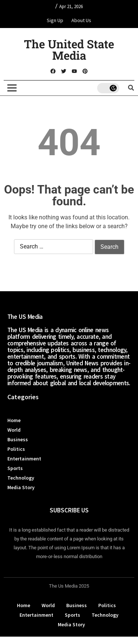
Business (18, 439)
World (14, 430)
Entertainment (24, 459)
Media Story (21, 487)
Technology (21, 478)
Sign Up (55, 20)
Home (14, 420)
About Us (81, 20)
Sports (15, 468)
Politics (16, 449)
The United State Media (69, 50)
